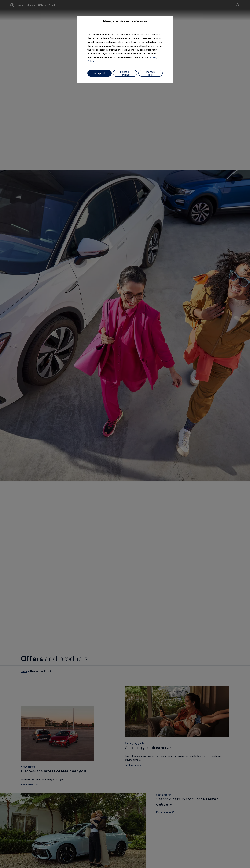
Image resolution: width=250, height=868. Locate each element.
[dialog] (125, 434)
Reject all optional (125, 73)
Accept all (100, 73)
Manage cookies (151, 73)
